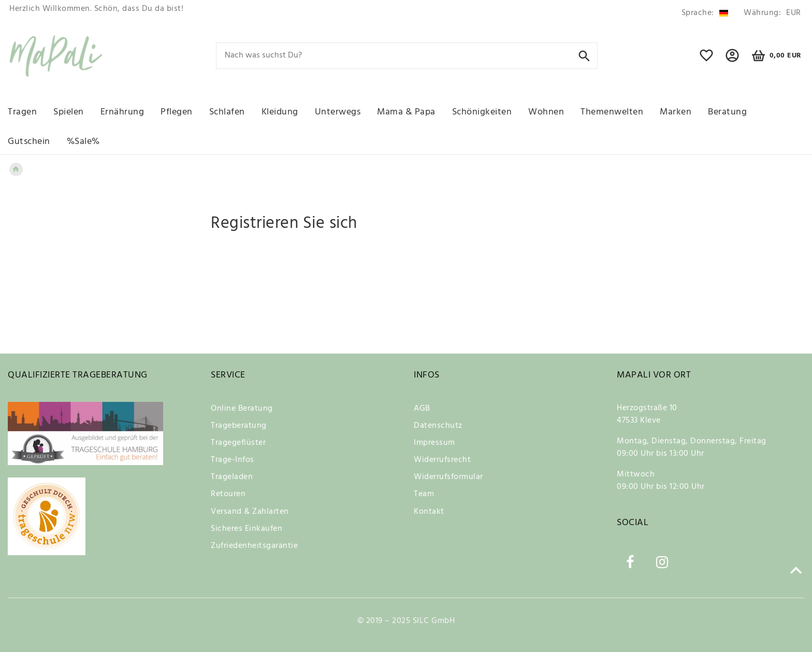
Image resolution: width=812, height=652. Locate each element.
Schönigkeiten (482, 112)
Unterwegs (338, 112)
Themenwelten (612, 112)
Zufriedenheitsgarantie (254, 546)
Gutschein (29, 142)
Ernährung (122, 112)
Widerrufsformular (448, 477)
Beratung (727, 112)
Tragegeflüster (238, 443)
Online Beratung (242, 409)
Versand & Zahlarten (250, 512)
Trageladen (232, 477)
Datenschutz (438, 426)
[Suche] (584, 55)
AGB (422, 409)
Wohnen (546, 112)
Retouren (228, 494)
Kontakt (429, 512)
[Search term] (407, 56)
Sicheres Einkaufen (247, 529)
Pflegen (177, 112)
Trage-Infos (233, 460)
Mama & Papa (406, 112)
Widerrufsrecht (442, 460)
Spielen (69, 112)
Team (424, 494)
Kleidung (280, 112)
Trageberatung (239, 426)
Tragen (22, 112)
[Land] (705, 13)
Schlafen (227, 112)
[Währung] (771, 13)
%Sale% (83, 142)
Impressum (434, 443)
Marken (676, 112)
